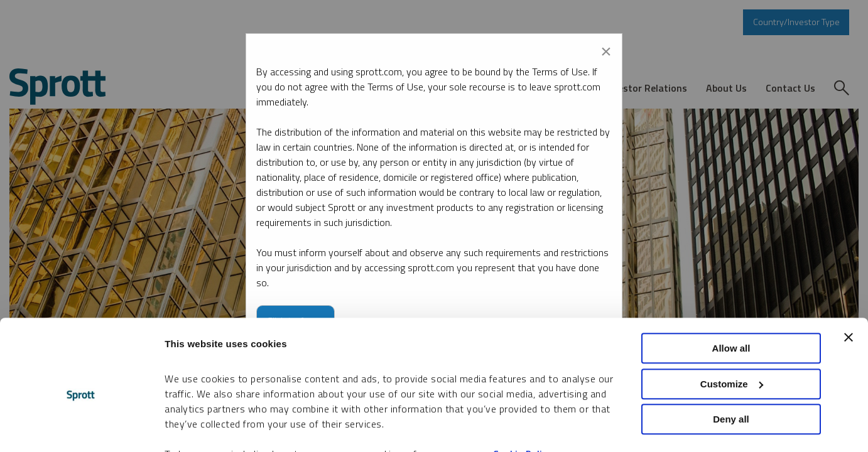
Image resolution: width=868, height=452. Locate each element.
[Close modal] (606, 49)
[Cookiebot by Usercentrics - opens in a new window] (81, 428)
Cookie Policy (523, 393)
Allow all (731, 287)
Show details (194, 427)
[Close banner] (849, 276)
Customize (732, 322)
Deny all (731, 358)
